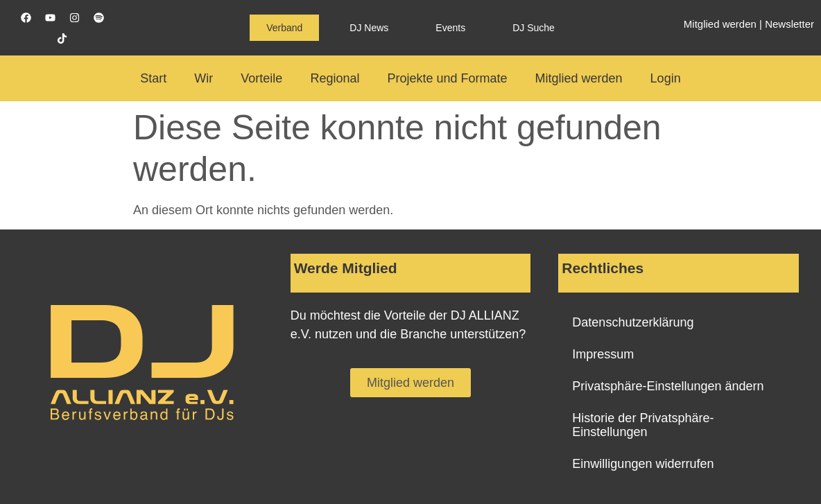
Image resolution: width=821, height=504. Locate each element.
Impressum (603, 354)
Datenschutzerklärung (633, 322)
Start (153, 78)
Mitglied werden (720, 24)
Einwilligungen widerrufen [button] (643, 464)
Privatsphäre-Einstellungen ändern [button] (668, 386)
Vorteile (261, 78)
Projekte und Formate (447, 78)
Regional (335, 78)
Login (666, 78)
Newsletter (789, 24)
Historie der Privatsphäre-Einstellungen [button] (643, 425)
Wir (204, 78)
